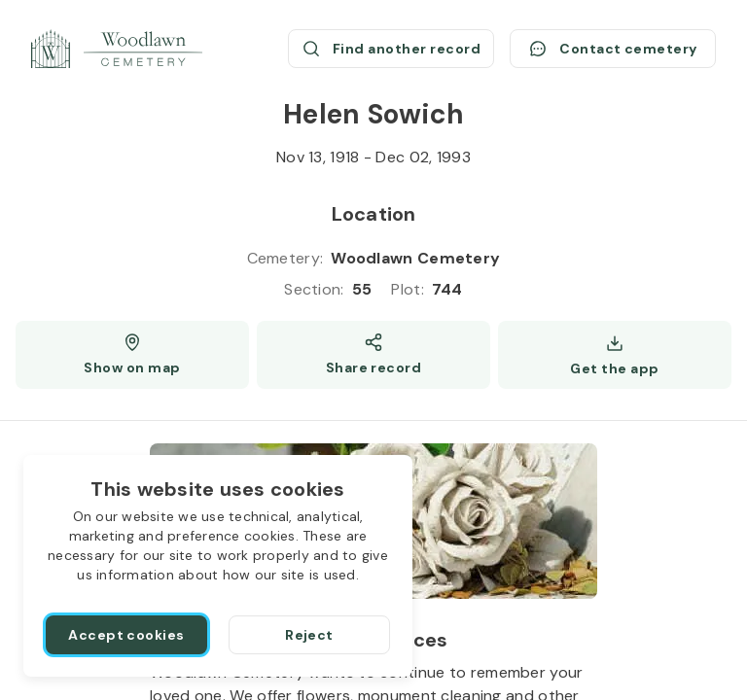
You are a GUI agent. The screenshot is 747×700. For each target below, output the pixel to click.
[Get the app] (615, 355)
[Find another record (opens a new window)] (391, 49)
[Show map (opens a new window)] (132, 355)
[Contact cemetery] (613, 49)
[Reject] (309, 635)
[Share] (373, 355)
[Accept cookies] (126, 635)
